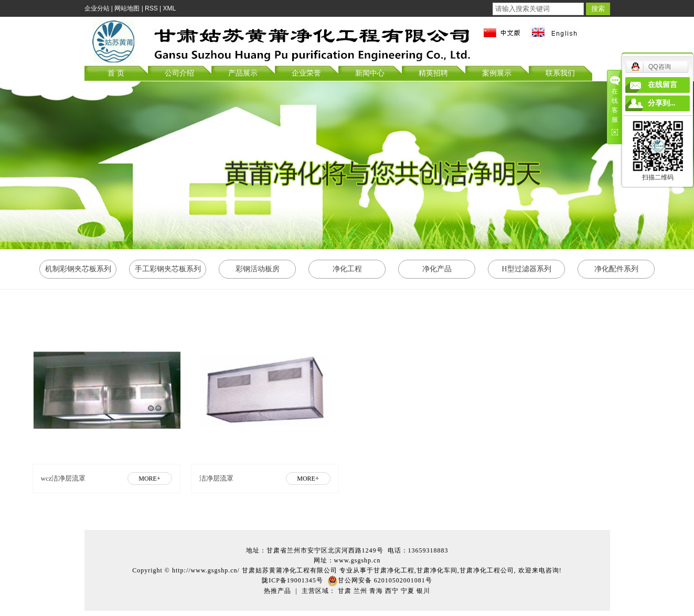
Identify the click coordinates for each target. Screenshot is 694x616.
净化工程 (347, 269)
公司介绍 (179, 73)
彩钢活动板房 (258, 269)
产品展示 (243, 73)
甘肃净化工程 (394, 570)
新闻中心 (370, 73)
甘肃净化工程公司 (487, 570)
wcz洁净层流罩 (63, 478)
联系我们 (560, 73)
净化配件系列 (616, 269)
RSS (151, 8)
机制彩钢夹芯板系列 (78, 269)
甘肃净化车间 (437, 570)
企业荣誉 (306, 73)
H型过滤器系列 (526, 269)
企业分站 (97, 8)
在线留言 (663, 85)
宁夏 (408, 591)
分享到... (662, 103)
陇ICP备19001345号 (292, 580)
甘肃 (345, 591)
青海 (376, 591)
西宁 (392, 591)
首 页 (116, 73)
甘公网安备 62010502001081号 (380, 580)
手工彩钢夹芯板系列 (168, 269)
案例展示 (497, 73)
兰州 (360, 591)
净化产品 (437, 269)
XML (170, 8)
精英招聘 (433, 73)
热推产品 (277, 591)
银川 (423, 591)
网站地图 (127, 8)
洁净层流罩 (216, 478)
